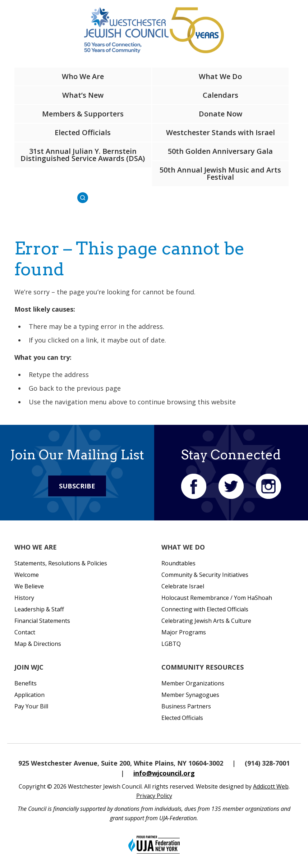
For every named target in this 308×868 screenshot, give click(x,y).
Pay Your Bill (31, 706)
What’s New (83, 95)
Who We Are (83, 76)
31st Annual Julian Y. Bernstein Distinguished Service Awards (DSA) (83, 155)
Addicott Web (271, 786)
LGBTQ (171, 644)
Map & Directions (38, 644)
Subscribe (77, 486)
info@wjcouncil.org (164, 773)
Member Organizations (193, 683)
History (24, 598)
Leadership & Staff (39, 609)
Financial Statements (42, 621)
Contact (25, 632)
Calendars (220, 95)
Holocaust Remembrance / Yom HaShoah (217, 598)
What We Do (220, 76)
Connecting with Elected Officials (205, 609)
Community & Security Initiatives (205, 575)
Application (29, 695)
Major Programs (184, 632)
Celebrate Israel (183, 586)
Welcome (27, 575)
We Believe (29, 586)
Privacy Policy (154, 796)
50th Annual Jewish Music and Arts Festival (220, 173)
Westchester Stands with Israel (220, 132)
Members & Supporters (83, 114)
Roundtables (178, 563)
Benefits (26, 683)
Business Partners (186, 706)
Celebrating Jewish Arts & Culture (206, 621)
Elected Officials (83, 132)
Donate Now (220, 114)
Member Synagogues (190, 695)
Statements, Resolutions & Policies (61, 563)
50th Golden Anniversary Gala (220, 151)
